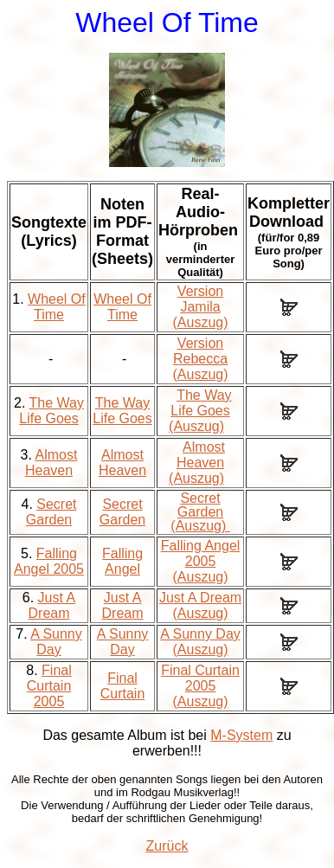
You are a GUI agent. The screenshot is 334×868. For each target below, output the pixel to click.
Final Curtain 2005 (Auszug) (200, 686)
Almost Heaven (51, 463)
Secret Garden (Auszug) (200, 512)
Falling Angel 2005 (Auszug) (201, 561)
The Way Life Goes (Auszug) (200, 411)
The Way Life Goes (51, 411)
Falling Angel (122, 561)
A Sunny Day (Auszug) (200, 642)
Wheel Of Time (57, 307)
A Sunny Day (56, 642)
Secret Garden (51, 512)
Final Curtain (123, 686)
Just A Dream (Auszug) (200, 605)
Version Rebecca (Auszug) (201, 359)
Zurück (167, 846)
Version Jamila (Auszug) (201, 307)
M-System (241, 735)
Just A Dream (52, 605)
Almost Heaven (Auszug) (197, 463)
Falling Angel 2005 (49, 561)
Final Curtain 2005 (49, 686)
